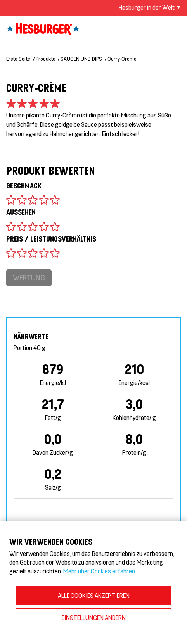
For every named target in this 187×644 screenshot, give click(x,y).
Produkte (46, 59)
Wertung (29, 277)
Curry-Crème (122, 59)
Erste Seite (18, 59)
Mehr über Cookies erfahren (99, 571)
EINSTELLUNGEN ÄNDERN (94, 617)
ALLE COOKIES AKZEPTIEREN (94, 595)
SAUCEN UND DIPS (81, 59)
